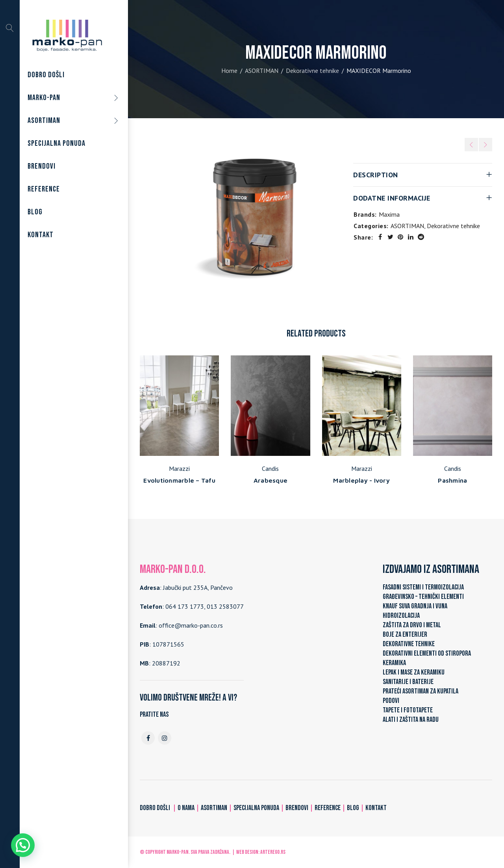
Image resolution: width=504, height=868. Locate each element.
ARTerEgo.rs (273, 852)
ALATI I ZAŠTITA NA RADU (411, 720)
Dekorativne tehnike (312, 71)
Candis (270, 468)
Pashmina (452, 480)
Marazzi (179, 468)
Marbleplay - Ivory (361, 480)
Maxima (389, 214)
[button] (23, 845)
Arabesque (271, 480)
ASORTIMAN (262, 71)
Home (229, 71)
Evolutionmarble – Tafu (179, 480)
